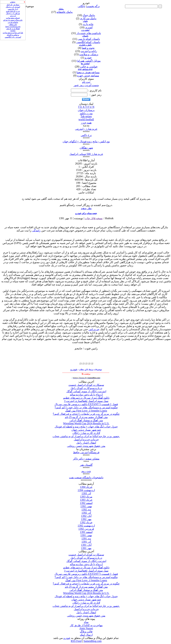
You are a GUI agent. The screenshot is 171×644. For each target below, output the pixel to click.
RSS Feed (76, 641)
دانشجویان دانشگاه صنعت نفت (86, 477)
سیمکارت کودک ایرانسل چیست (86, 385)
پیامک (61, 9)
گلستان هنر (86, 465)
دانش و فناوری (85, 45)
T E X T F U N (86, 107)
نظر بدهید (86, 208)
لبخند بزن (85, 30)
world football (86, 119)
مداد (86, 622)
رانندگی (36, 230)
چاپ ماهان (13, 24)
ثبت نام (86, 82)
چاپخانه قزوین (13, 22)
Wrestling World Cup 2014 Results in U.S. (86, 423)
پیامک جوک (89, 15)
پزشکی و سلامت (89, 54)
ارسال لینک (86, 635)
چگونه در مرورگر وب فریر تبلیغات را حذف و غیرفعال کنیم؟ (86, 414)
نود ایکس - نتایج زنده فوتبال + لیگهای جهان (86, 141)
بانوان (85, 21)
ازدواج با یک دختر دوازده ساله (86, 395)
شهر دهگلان (86, 148)
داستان (85, 36)
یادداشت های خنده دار (89, 33)
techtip (13, 31)
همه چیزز (86, 123)
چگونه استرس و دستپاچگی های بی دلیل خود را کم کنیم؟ (86, 407)
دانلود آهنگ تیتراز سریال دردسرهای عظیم (86, 398)
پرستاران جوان (86, 110)
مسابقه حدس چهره (88, 76)
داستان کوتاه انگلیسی (88, 42)
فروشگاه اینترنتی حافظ (86, 452)
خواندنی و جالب (89, 67)
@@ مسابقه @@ (85, 69)
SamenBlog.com (92, 641)
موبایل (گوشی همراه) (89, 61)
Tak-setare (86, 116)
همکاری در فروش (13, 29)
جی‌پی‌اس (94, 329)
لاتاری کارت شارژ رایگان (86, 433)
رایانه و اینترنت (89, 51)
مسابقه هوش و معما (88, 72)
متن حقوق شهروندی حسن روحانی (86, 446)
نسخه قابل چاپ (94, 218)
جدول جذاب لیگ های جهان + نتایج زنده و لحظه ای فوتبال (86, 427)
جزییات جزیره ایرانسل (86, 439)
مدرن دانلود (86, 113)
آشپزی (89, 27)
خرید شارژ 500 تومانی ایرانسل (86, 154)
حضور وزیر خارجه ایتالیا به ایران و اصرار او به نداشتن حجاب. (86, 436)
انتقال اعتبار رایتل (86, 443)
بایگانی (81, 6)
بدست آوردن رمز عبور (86, 85)
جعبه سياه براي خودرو (86, 213)
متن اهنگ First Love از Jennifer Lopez (86, 411)
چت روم (86, 471)
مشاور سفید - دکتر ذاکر (86, 459)
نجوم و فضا (88, 48)
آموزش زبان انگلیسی (13, 37)
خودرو (88, 58)
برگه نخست (93, 6)
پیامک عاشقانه (65, 12)
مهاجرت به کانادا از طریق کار (86, 625)
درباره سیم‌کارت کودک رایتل (86, 388)
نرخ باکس (86, 135)
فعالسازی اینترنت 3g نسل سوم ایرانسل (86, 401)
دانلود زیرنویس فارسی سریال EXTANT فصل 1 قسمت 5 (86, 404)
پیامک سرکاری (88, 18)
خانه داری (88, 24)
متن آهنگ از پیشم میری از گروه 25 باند (86, 417)
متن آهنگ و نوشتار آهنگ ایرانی (86, 420)
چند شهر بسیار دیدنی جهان (86, 430)
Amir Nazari (86, 628)
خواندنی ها (85, 64)
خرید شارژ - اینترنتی (86, 129)
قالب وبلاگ (86, 632)
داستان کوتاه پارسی (89, 39)
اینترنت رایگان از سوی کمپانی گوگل (86, 391)
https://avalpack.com (13, 27)
